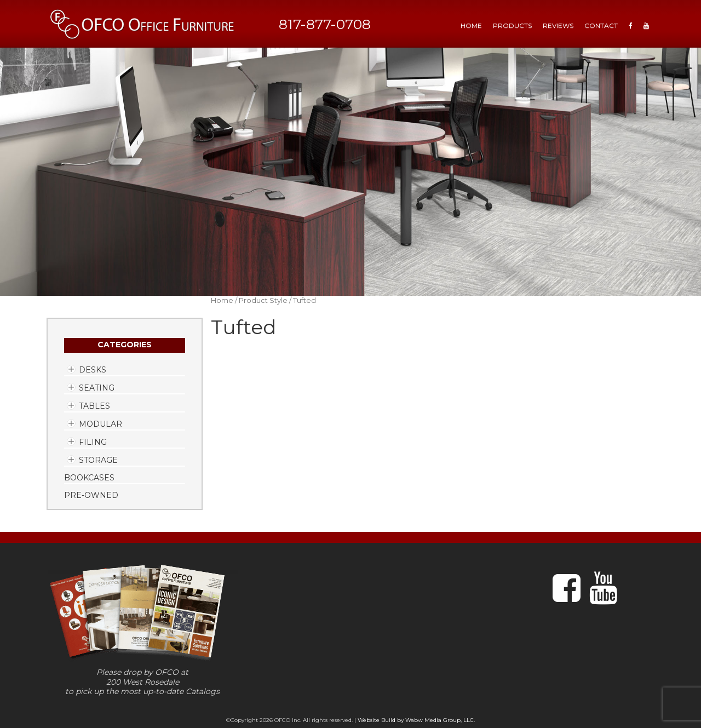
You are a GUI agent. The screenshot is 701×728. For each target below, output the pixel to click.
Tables (94, 406)
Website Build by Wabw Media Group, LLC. (416, 720)
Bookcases (89, 478)
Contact (601, 25)
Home (222, 300)
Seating (97, 388)
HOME (471, 25)
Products (512, 25)
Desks (93, 370)
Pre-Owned (91, 495)
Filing (93, 442)
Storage (98, 460)
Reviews (558, 25)
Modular (100, 424)
